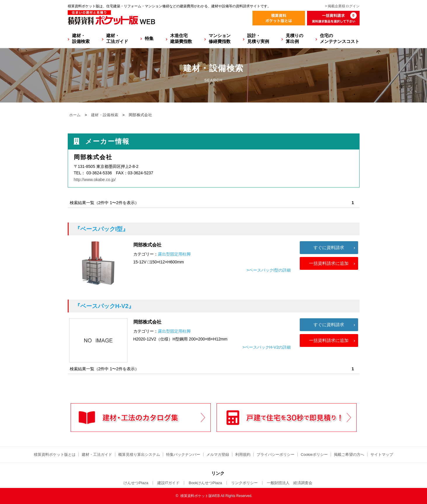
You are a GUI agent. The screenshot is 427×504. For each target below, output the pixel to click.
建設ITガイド (169, 483)
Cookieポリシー (314, 455)
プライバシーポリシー (276, 455)
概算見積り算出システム (139, 455)
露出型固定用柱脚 (174, 254)
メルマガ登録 (218, 455)
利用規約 (243, 455)
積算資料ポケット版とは (55, 455)
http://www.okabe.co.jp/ (95, 180)
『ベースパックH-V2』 (104, 306)
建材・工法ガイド (117, 38)
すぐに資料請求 (329, 247)
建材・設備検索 (81, 38)
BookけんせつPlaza (205, 483)
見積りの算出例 (294, 38)
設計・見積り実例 (258, 38)
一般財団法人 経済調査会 (290, 483)
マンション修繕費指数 (220, 38)
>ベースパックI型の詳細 (269, 270)
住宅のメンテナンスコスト (340, 38)
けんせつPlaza (136, 483)
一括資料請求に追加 (329, 263)
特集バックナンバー (183, 455)
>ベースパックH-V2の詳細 (266, 347)
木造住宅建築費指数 (181, 38)
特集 (149, 38)
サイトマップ (382, 455)
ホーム (75, 115)
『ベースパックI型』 (102, 229)
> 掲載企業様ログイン (342, 6)
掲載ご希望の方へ (349, 455)
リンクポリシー (244, 483)
